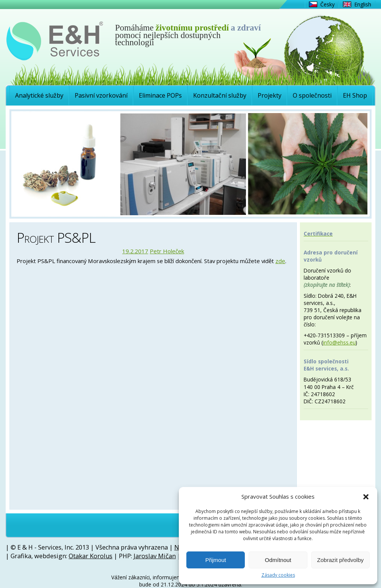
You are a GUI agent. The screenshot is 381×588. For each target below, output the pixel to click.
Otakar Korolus (91, 556)
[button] (366, 497)
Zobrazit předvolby (340, 560)
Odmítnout (278, 560)
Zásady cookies (278, 575)
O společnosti (312, 95)
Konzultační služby (220, 95)
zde (280, 261)
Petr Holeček (167, 251)
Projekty (270, 95)
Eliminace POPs (160, 95)
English (363, 4)
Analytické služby (39, 95)
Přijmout (216, 560)
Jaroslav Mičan (155, 556)
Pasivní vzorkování (101, 95)
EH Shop (355, 95)
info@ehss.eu (339, 342)
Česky (327, 4)
